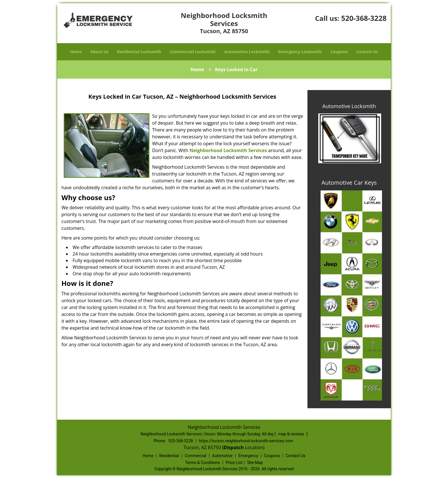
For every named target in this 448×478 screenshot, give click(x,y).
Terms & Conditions (203, 463)
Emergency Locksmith (300, 52)
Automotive (222, 456)
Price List (234, 463)
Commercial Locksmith (193, 52)
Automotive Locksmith (247, 52)
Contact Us (367, 52)
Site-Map (255, 463)
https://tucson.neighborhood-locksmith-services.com (246, 441)
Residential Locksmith (139, 52)
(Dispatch (233, 447)
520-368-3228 (364, 18)
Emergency (248, 456)
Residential (169, 456)
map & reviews (291, 434)
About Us (99, 52)
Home (76, 52)
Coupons (339, 52)
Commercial (196, 456)
